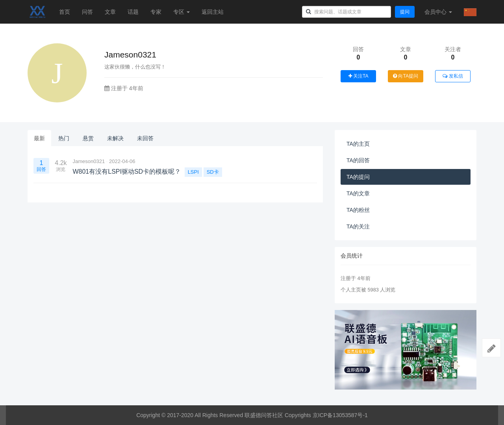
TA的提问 (358, 177)
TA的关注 (358, 226)
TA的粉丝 (358, 210)
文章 (110, 12)
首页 (65, 12)
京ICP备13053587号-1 (340, 415)
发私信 (453, 76)
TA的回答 (358, 160)
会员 (438, 12)
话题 (133, 12)
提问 (405, 12)
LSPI (193, 172)
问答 (87, 12)
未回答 (145, 138)
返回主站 (213, 12)
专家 (156, 12)
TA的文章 (358, 193)
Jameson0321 (89, 161)
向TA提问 (406, 76)
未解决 (115, 138)
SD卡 (213, 172)
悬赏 (88, 138)
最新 (39, 138)
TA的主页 (358, 144)
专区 (182, 12)
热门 (64, 138)
